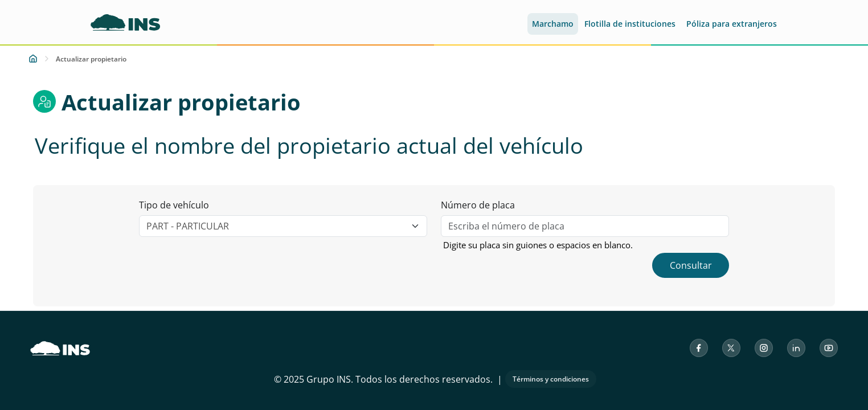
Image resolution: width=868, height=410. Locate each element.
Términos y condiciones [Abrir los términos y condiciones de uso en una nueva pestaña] (551, 379)
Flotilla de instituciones (630, 24)
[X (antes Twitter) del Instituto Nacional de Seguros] (731, 348)
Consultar (691, 265)
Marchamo (553, 24)
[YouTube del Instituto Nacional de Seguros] (829, 348)
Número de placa (478, 205)
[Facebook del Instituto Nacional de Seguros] (699, 348)
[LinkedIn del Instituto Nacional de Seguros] (796, 348)
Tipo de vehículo (174, 205)
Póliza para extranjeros (732, 24)
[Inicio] (33, 59)
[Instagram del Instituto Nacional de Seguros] (764, 348)
